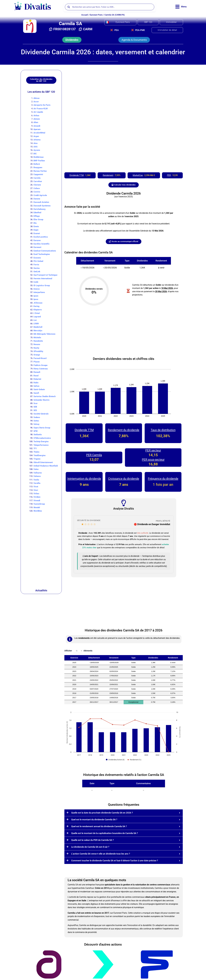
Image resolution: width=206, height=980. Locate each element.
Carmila (37, 178)
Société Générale (41, 414)
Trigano (37, 459)
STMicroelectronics (42, 438)
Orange (37, 355)
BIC (35, 154)
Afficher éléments (78, 651)
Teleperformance (41, 445)
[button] (72, 40)
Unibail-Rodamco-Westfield (46, 466)
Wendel (37, 507)
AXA (35, 147)
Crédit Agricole (40, 195)
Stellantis (38, 435)
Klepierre (38, 310)
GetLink (37, 272)
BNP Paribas (39, 161)
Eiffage (37, 216)
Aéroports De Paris (42, 105)
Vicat (36, 487)
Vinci (36, 490)
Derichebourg (39, 209)
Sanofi (36, 393)
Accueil (85, 15)
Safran (36, 386)
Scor (36, 403)
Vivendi (37, 501)
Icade (36, 282)
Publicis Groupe (40, 365)
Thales (36, 452)
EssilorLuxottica (41, 237)
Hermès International (43, 279)
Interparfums (39, 292)
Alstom (37, 119)
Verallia (37, 483)
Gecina (37, 268)
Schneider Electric (42, 400)
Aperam (37, 129)
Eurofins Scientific (42, 244)
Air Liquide (38, 112)
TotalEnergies (40, 455)
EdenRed (37, 213)
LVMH (36, 324)
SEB (35, 407)
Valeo (36, 469)
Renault (37, 372)
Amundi (37, 126)
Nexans (37, 344)
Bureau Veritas (40, 171)
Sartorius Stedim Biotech (45, 396)
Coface (37, 188)
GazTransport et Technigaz (45, 275)
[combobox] (78, 651)
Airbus (36, 116)
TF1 (35, 448)
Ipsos (36, 299)
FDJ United (38, 261)
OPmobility (38, 351)
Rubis (36, 383)
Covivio (37, 192)
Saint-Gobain (39, 389)
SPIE (36, 431)
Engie (36, 230)
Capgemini (38, 174)
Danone (37, 199)
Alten (36, 122)
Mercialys (38, 331)
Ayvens (37, 150)
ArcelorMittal (39, 133)
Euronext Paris (96, 15)
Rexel (36, 376)
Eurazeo (37, 240)
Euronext (37, 247)
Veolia (36, 480)
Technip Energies (41, 441)
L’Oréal (37, 313)
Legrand (37, 317)
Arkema (37, 140)
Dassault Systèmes (42, 206)
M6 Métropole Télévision (44, 334)
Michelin (37, 338)
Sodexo (37, 417)
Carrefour (38, 181)
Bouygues (38, 167)
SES (35, 410)
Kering (36, 306)
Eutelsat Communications (45, 251)
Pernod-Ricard (40, 358)
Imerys (37, 289)
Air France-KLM (41, 109)
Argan (36, 136)
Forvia (36, 265)
